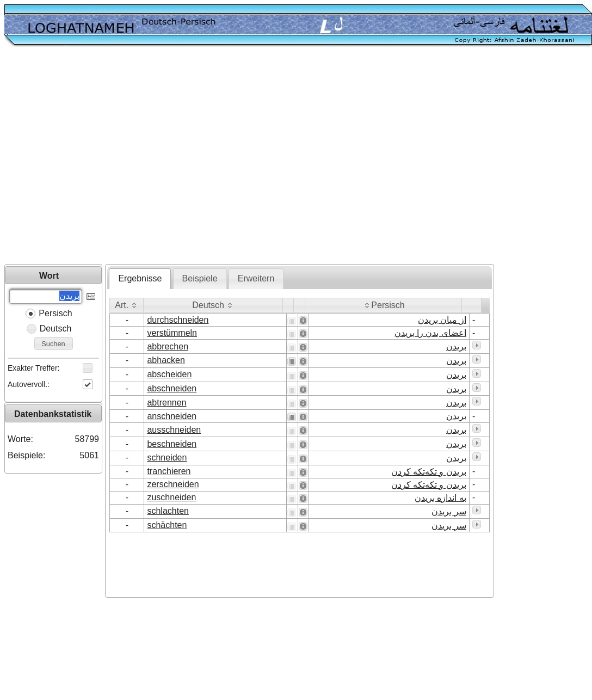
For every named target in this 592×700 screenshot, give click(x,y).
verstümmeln (172, 333)
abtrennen (166, 403)
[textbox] (46, 296)
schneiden (167, 458)
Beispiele (200, 278)
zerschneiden (173, 484)
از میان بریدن (442, 320)
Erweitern (256, 278)
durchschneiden (178, 320)
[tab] (140, 279)
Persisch (55, 313)
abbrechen (168, 346)
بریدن (456, 346)
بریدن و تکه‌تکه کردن (429, 472)
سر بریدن (449, 511)
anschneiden (172, 416)
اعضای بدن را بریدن (430, 333)
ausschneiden (174, 430)
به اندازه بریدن (440, 498)
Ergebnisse (140, 278)
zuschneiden (171, 497)
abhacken (166, 360)
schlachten (168, 511)
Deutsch (56, 328)
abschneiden (172, 388)
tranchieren (169, 471)
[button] (91, 295)
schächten (167, 525)
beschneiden (172, 444)
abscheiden (169, 374)
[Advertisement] (102, 156)
